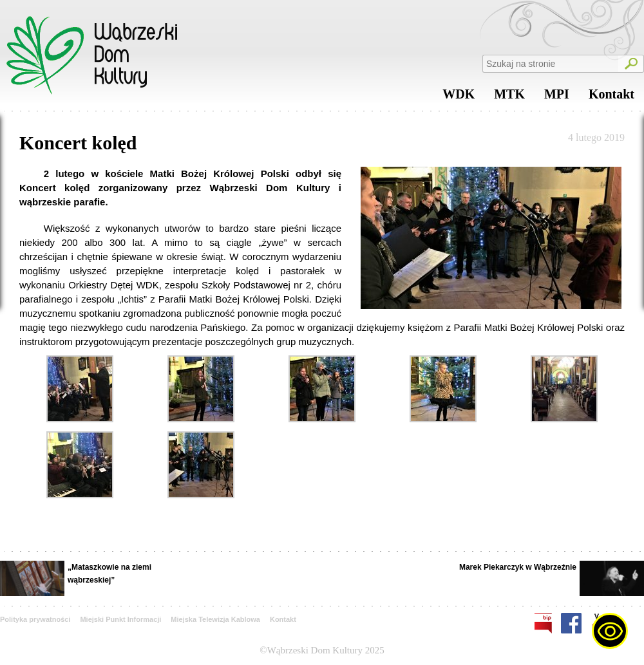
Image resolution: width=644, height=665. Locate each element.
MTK (509, 97)
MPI (557, 97)
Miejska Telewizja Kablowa (215, 619)
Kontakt (611, 97)
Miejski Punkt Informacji (120, 619)
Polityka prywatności (35, 619)
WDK (459, 97)
